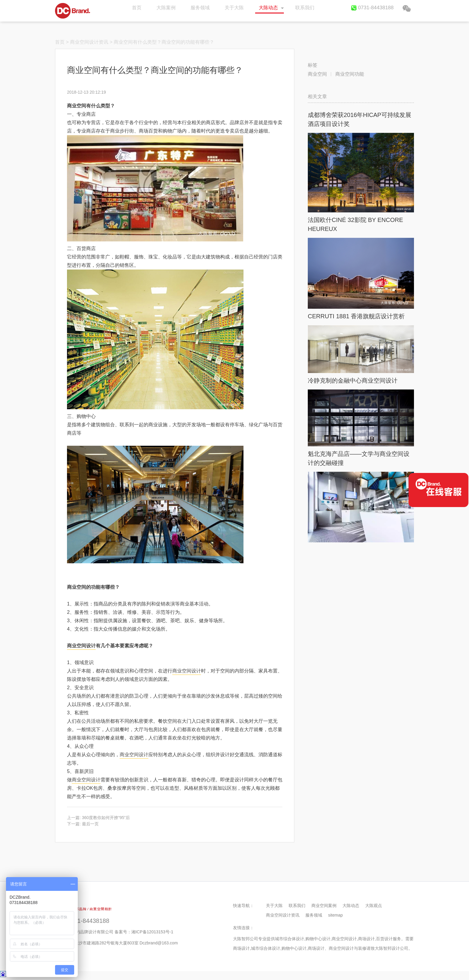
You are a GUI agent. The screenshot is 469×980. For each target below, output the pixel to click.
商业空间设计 (81, 646)
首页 (73, 11)
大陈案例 (166, 8)
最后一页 (90, 824)
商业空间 (317, 74)
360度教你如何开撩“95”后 (106, 818)
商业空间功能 (350, 74)
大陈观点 (374, 906)
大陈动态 (268, 8)
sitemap (335, 915)
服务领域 (200, 8)
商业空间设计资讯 (89, 42)
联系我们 (305, 8)
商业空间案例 (324, 906)
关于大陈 (234, 8)
